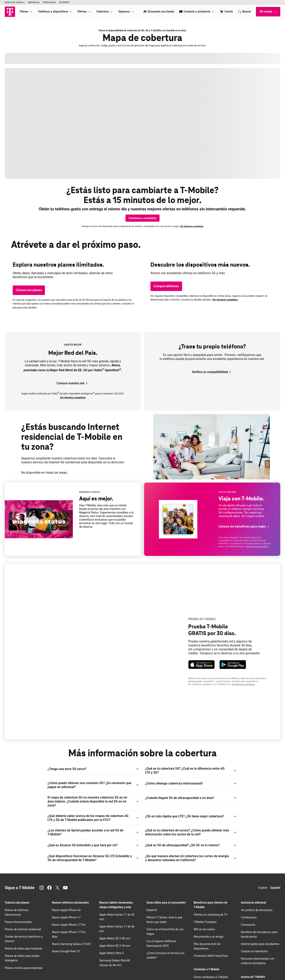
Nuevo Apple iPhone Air (66, 833)
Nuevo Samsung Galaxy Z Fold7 (72, 867)
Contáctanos (249, 840)
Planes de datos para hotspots (23, 871)
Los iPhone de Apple (17, 912)
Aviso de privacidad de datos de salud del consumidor (60, 974)
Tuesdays (205, 845)
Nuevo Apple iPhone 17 (66, 840)
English (263, 810)
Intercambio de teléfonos (209, 941)
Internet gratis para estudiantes (260, 867)
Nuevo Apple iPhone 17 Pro (69, 847)
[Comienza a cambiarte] (143, 218)
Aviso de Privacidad (24, 969)
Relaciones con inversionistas (41, 964)
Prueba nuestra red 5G (208, 907)
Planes (24, 11)
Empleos (70, 964)
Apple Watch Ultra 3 (111, 876)
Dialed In (152, 833)
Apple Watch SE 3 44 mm (115, 869)
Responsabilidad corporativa (258, 936)
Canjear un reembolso (254, 874)
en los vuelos (204, 852)
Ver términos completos (192, 226)
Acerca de (20, 964)
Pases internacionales (18, 845)
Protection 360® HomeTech (211, 879)
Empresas (34, 2)
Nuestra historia (251, 907)
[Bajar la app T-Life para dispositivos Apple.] (201, 626)
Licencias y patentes (24, 974)
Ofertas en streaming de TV (211, 837)
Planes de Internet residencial (23, 852)
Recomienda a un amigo (209, 859)
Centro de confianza (44, 969)
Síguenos (124, 11)
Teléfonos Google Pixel (19, 926)
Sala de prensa (250, 929)
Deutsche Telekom (85, 964)
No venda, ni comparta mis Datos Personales (221, 969)
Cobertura (103, 11)
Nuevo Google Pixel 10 (66, 874)
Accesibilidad (175, 969)
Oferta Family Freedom (208, 934)
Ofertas (82, 11)
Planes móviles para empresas (24, 891)
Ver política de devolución (257, 833)
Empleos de (254, 914)
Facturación (248, 847)
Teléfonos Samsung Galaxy (21, 919)
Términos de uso (159, 969)
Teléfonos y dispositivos (53, 11)
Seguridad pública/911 (114, 969)
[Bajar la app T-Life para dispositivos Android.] (233, 626)
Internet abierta (191, 969)
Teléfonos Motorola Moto (20, 941)
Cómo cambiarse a (211, 900)
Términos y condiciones (138, 969)
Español (275, 810)
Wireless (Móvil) (15, 2)
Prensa (60, 964)
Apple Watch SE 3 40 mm (115, 861)
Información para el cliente (89, 969)
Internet (64, 2)
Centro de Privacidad (254, 922)
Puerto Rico (102, 964)
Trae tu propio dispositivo (209, 914)
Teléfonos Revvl (20, 934)
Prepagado (49, 2)
